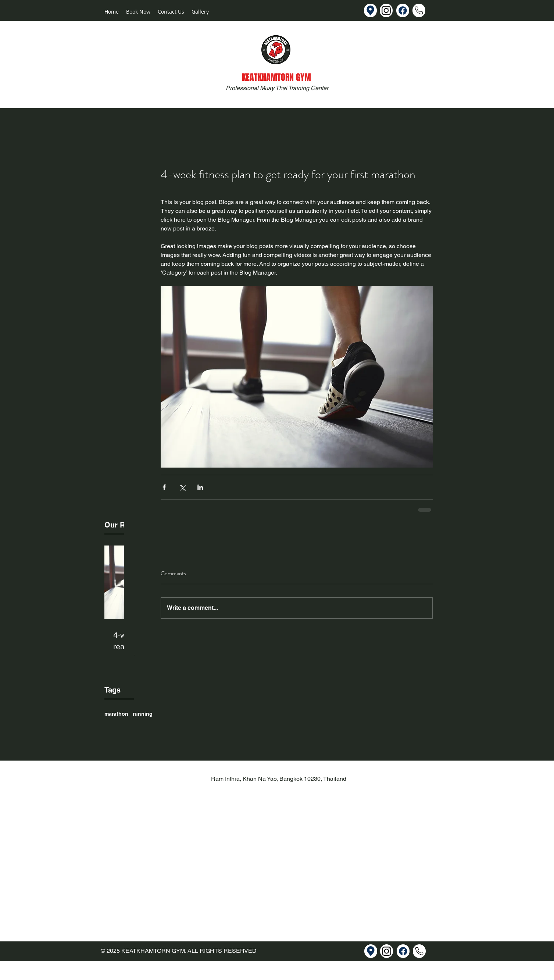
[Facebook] (403, 10)
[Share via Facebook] (164, 487)
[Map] (370, 10)
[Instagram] (386, 10)
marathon (116, 714)
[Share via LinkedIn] (200, 487)
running (143, 714)
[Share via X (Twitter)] (182, 487)
